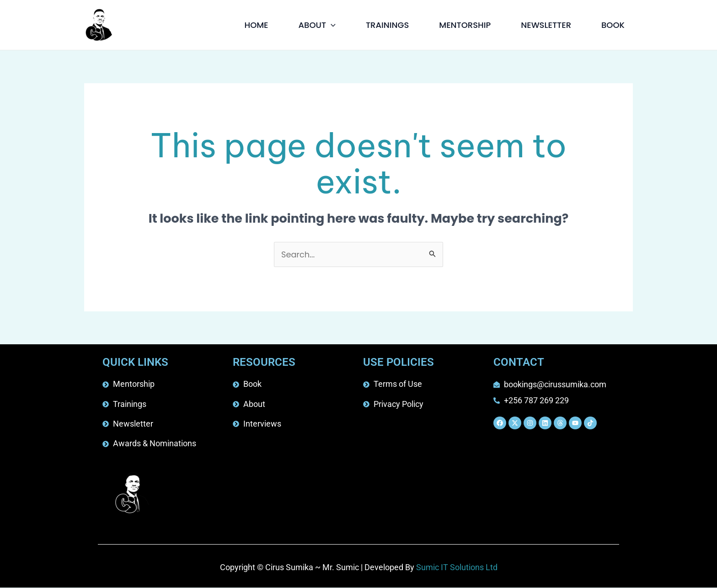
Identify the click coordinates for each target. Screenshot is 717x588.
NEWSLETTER (546, 25)
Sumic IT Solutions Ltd (457, 569)
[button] (331, 25)
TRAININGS (387, 25)
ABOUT (317, 25)
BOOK (613, 25)
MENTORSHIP (465, 25)
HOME (256, 25)
